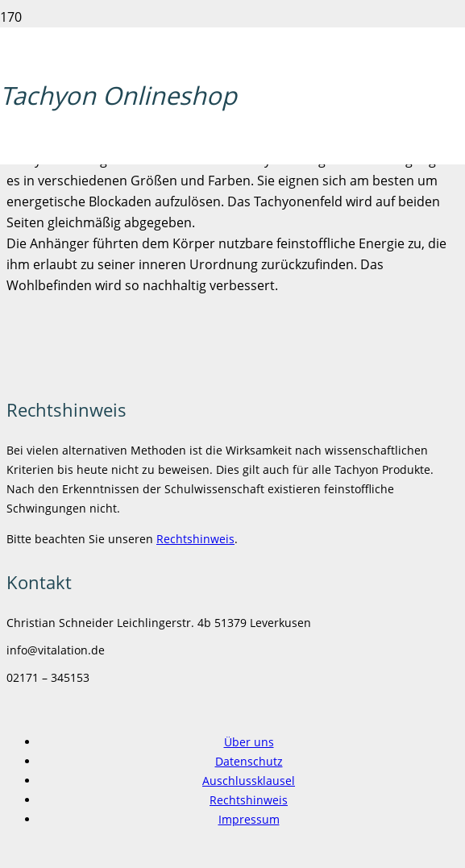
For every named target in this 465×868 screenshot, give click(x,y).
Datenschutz (249, 761)
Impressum (249, 819)
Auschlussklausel (249, 781)
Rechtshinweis (195, 539)
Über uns (249, 742)
